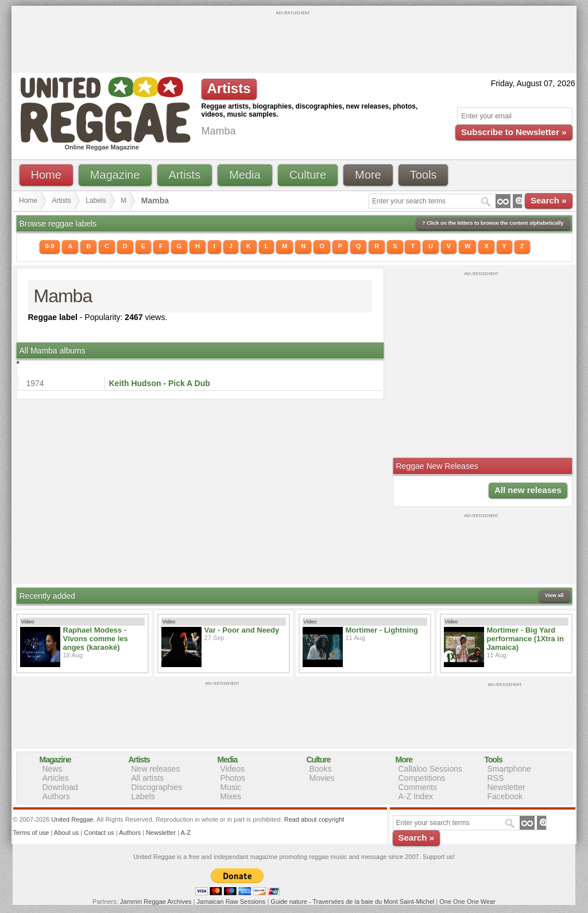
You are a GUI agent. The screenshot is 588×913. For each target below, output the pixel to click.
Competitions (422, 778)
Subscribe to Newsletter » (514, 132)
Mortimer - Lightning (382, 630)
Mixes (231, 796)
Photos (233, 778)
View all (554, 595)
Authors (56, 796)
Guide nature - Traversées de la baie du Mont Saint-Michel (352, 902)
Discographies (157, 787)
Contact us (99, 833)
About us (66, 833)
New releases (156, 769)
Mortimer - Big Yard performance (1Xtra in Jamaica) (525, 639)
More (368, 175)
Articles (56, 778)
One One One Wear (467, 902)
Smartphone (509, 769)
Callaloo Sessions (430, 769)
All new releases (528, 490)
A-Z (185, 833)
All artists (148, 778)
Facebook (505, 796)
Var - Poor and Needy (242, 630)
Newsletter (506, 787)
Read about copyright (314, 819)
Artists (185, 175)
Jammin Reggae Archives (156, 902)
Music (231, 787)
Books (321, 769)
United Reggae (72, 819)
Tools (423, 175)
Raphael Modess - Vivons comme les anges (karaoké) (96, 639)
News (53, 769)
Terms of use (31, 833)
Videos (233, 769)
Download (60, 787)
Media (245, 175)
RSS (496, 778)
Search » (549, 200)
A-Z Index (416, 796)
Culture (308, 175)
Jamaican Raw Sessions (231, 902)
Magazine (115, 175)
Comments (418, 787)
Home (46, 175)
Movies (322, 778)
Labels (96, 201)
